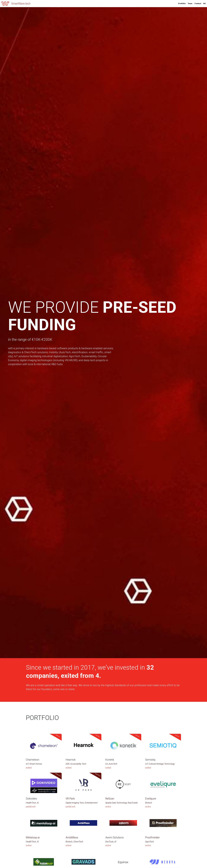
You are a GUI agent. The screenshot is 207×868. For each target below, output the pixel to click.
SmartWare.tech (21, 4)
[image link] (5, 3)
